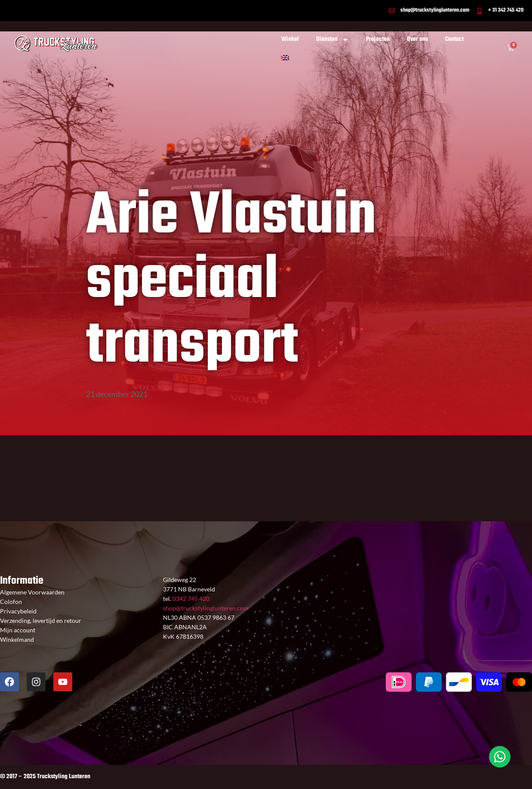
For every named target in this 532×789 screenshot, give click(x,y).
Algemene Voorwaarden (32, 592)
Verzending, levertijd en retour (41, 620)
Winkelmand (17, 639)
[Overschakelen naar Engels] (285, 58)
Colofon (11, 602)
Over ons (417, 39)
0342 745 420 (190, 599)
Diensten (332, 40)
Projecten (378, 39)
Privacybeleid (18, 611)
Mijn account (18, 630)
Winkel (290, 39)
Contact (454, 39)
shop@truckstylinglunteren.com (206, 608)
